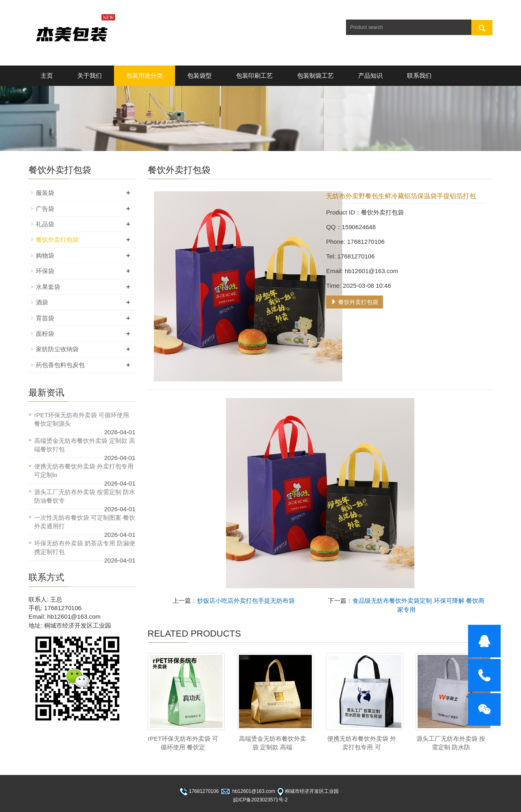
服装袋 (45, 193)
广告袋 (45, 209)
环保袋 (45, 271)
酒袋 (42, 302)
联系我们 (419, 76)
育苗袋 (45, 318)
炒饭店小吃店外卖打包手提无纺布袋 (246, 601)
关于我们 (90, 76)
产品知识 (370, 76)
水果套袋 (48, 287)
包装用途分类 (144, 76)
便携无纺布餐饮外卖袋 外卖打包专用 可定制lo (84, 471)
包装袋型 (199, 76)
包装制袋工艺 (315, 76)
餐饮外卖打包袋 (355, 302)
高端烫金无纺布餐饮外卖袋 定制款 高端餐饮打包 (85, 445)
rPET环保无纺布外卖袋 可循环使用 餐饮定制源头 (82, 419)
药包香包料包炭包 (60, 365)
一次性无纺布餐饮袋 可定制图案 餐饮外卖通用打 (85, 522)
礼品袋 (45, 224)
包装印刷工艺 (254, 76)
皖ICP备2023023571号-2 (260, 800)
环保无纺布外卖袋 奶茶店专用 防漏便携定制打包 (85, 547)
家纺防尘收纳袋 (57, 349)
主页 (47, 76)
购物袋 (45, 255)
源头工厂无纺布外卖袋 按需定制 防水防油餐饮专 (85, 496)
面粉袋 (45, 334)
